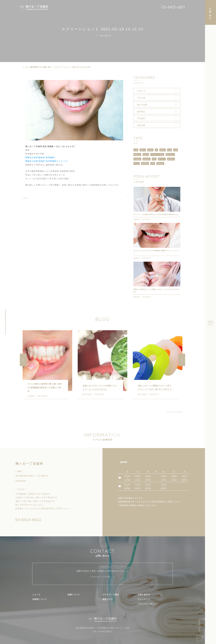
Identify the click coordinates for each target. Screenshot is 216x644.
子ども (137, 163)
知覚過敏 (145, 163)
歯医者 (150, 150)
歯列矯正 (141, 111)
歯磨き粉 (137, 154)
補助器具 (160, 163)
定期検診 (137, 159)
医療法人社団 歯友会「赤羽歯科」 (40, 157)
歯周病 (162, 150)
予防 (153, 163)
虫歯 (136, 150)
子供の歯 (141, 98)
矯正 (154, 159)
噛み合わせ (170, 154)
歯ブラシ (162, 159)
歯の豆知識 (142, 105)
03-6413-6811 (173, 7)
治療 (175, 150)
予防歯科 (141, 118)
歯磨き (143, 150)
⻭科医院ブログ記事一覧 (40, 67)
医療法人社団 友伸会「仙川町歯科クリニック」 (47, 161)
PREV (26, 198)
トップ (25, 67)
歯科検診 (146, 159)
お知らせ (141, 91)
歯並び (146, 154)
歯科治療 (141, 125)
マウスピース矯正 (157, 154)
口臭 (169, 150)
